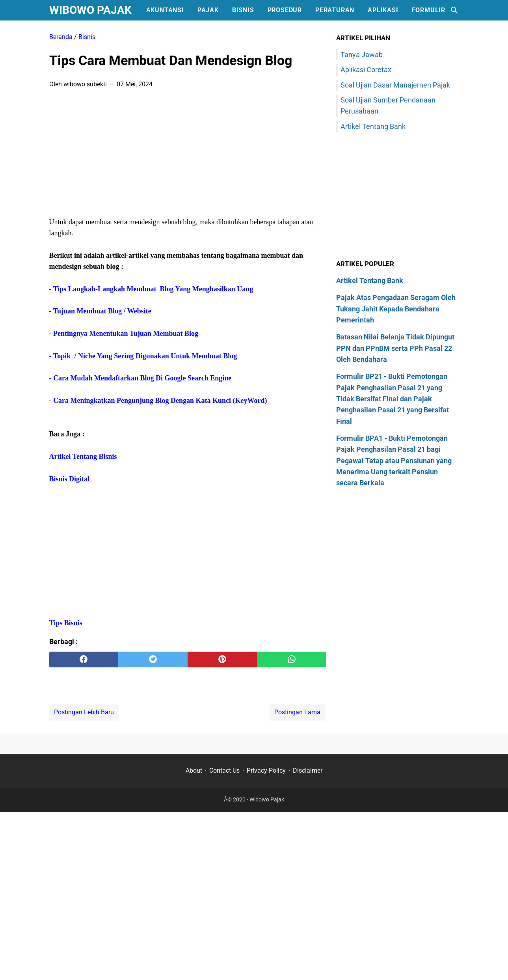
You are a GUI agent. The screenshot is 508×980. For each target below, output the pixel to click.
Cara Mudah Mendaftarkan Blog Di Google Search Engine (143, 378)
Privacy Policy (266, 770)
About (194, 770)
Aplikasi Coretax (366, 70)
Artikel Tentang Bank (373, 126)
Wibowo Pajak (90, 10)
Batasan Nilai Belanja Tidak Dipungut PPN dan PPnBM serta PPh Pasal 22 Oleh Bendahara (395, 348)
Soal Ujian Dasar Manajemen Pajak (395, 85)
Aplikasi (383, 10)
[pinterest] (222, 660)
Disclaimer (308, 770)
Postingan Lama (297, 712)
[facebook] (84, 660)
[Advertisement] (188, 155)
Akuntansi (165, 10)
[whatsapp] (292, 660)
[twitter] (153, 660)
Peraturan (335, 10)
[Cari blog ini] (454, 10)
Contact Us (224, 770)
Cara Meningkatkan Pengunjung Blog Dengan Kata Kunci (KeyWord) (160, 401)
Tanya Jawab (362, 55)
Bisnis (243, 10)
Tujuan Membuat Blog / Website (102, 311)
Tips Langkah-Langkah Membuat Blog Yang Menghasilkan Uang (153, 289)
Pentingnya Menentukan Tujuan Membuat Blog (126, 333)
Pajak (208, 10)
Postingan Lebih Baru (84, 712)
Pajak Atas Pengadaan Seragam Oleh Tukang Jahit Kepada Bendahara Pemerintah (396, 309)
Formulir (429, 10)
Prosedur (285, 10)
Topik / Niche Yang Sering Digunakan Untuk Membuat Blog (145, 356)
